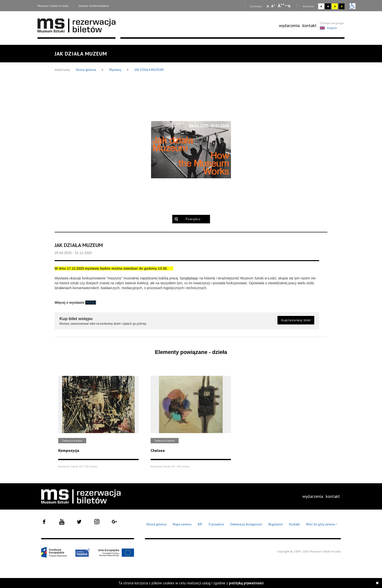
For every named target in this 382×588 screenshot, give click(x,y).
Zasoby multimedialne (94, 6)
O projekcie (216, 524)
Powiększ (193, 219)
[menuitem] (289, 26)
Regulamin (276, 524)
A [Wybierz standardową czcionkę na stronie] (273, 6)
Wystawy (116, 70)
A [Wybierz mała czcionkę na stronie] (268, 6)
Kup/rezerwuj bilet (296, 320)
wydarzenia (289, 25)
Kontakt (294, 524)
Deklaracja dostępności (246, 524)
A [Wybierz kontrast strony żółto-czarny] (335, 6)
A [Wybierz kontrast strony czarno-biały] (328, 6)
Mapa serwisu (182, 524)
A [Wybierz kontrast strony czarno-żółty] (342, 6)
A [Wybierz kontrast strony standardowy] (321, 6)
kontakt (309, 25)
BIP (200, 524)
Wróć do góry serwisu (322, 525)
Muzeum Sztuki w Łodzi (53, 6)
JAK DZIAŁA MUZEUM (149, 70)
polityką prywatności (246, 583)
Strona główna (86, 70)
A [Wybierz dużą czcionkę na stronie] (281, 6)
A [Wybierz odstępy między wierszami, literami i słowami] (290, 6)
